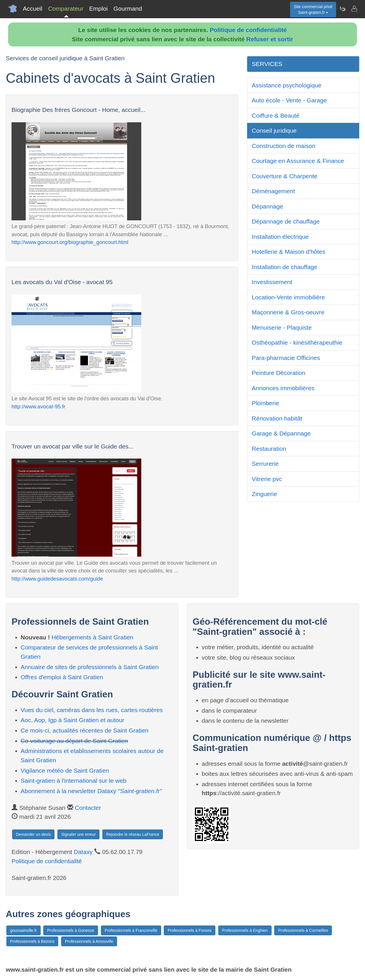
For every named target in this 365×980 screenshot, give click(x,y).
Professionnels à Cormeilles (303, 930)
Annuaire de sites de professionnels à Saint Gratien (90, 667)
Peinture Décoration (279, 373)
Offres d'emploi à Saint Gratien (62, 677)
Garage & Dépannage (281, 433)
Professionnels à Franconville (131, 930)
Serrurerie (265, 464)
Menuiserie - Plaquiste (282, 327)
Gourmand (128, 9)
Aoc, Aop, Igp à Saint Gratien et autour (73, 720)
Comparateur (66, 9)
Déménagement (273, 191)
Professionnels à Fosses (190, 930)
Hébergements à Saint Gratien (93, 637)
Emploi (98, 9)
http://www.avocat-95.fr (38, 407)
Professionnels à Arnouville (89, 941)
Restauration (269, 449)
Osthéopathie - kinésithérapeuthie (297, 342)
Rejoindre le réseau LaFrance (133, 834)
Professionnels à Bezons (32, 941)
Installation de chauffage (284, 267)
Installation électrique (280, 237)
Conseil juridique (274, 131)
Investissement (272, 282)
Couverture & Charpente (285, 176)
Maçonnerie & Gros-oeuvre (288, 312)
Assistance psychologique (287, 85)
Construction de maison (284, 146)
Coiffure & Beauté (275, 116)
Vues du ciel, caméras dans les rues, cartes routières (92, 710)
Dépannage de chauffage (286, 221)
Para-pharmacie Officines (286, 358)
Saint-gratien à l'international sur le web (74, 781)
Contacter (88, 808)
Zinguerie (264, 494)
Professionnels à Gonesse (70, 930)
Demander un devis (33, 834)
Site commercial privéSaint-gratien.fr (313, 10)
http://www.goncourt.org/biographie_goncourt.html (70, 242)
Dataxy (83, 852)
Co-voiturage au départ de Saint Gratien (74, 741)
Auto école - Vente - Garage (289, 100)
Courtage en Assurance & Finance (298, 161)
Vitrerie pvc (267, 479)
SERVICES (267, 64)
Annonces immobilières (283, 388)
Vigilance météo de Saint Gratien (65, 770)
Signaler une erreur (78, 834)
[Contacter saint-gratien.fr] (354, 9)
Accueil (33, 9)
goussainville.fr (23, 930)
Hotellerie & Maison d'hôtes (288, 252)
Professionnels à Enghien (245, 930)
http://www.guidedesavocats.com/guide (57, 579)
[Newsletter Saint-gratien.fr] (343, 9)
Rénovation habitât (277, 418)
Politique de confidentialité (248, 30)
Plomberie (265, 403)
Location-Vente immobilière (288, 297)
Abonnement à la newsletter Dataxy (91, 791)
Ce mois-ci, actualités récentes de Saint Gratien (85, 730)
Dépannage (267, 206)
